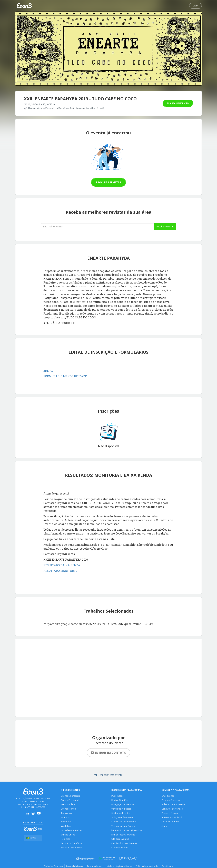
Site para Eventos (120, 839)
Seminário (66, 822)
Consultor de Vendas (172, 809)
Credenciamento (120, 848)
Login (195, 6)
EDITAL (48, 371)
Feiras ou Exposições (72, 848)
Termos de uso (95, 866)
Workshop (66, 826)
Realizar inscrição (178, 103)
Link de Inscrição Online (123, 835)
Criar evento (168, 796)
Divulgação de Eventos (123, 805)
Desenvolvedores (170, 822)
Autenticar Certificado (172, 817)
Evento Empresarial (71, 796)
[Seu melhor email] (97, 227)
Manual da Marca (75, 866)
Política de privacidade (147, 866)
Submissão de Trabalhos (124, 822)
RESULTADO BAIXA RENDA (62, 565)
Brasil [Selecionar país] (33, 838)
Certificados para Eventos (124, 843)
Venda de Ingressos (121, 809)
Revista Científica (120, 800)
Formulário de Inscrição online (127, 830)
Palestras (66, 839)
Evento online (68, 805)
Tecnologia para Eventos (124, 826)
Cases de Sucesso (171, 800)
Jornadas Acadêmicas (72, 830)
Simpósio (66, 817)
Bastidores (167, 866)
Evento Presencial (70, 800)
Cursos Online (68, 835)
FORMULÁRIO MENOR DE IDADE (65, 376)
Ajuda (164, 826)
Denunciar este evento (108, 775)
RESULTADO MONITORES (60, 571)
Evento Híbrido (68, 809)
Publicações (117, 796)
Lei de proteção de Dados (119, 866)
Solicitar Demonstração (173, 805)
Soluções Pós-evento (122, 817)
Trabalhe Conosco (53, 866)
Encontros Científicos (72, 843)
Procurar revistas (108, 182)
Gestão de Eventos (121, 813)
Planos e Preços (170, 813)
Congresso (66, 813)
